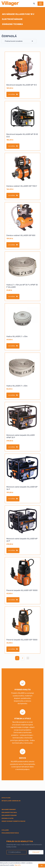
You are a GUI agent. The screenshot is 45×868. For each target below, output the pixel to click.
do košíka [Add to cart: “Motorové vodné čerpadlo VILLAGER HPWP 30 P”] (12, 447)
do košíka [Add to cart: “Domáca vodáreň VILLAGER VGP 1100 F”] (12, 195)
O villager (5, 830)
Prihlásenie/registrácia (10, 833)
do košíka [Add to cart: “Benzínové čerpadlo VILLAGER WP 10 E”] (12, 94)
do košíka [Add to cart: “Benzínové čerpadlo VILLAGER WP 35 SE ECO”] (12, 146)
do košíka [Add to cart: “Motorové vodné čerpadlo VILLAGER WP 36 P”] (12, 499)
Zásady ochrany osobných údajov (13, 821)
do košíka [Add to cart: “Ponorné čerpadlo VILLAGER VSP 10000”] (12, 600)
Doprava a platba (7, 818)
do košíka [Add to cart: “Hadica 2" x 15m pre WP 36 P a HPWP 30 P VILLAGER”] (12, 297)
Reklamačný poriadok (9, 815)
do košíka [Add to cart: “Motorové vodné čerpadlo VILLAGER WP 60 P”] (12, 550)
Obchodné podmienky (9, 810)
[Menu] (40, 4)
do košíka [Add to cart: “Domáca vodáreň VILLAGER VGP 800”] (12, 245)
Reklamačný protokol (9, 813)
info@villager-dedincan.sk (11, 801)
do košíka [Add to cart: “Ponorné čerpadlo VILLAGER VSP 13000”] (12, 649)
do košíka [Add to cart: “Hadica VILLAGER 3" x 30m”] (12, 395)
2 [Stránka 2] (23, 658)
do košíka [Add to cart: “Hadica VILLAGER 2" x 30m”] (12, 346)
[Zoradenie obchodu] (19, 41)
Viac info (18, 865)
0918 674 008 (6, 798)
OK (42, 865)
